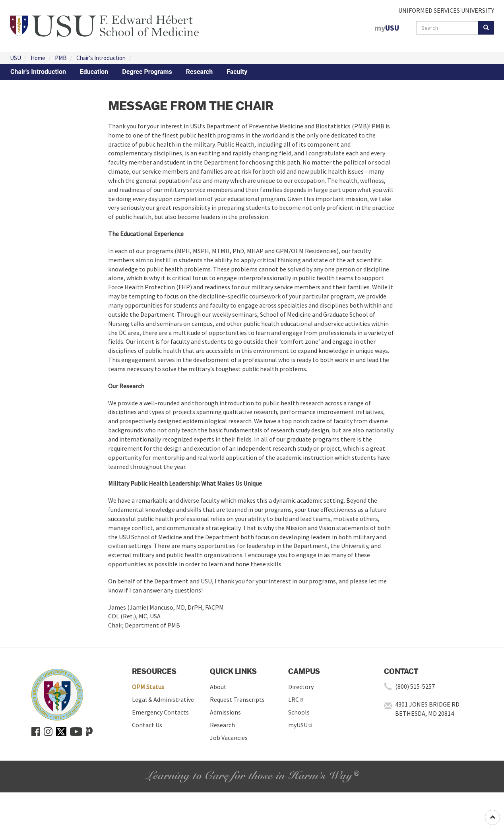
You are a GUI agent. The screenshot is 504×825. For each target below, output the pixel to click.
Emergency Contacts (160, 712)
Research (199, 72)
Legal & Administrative (163, 699)
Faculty (237, 72)
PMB (61, 58)
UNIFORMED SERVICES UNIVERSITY (446, 10)
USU (16, 58)
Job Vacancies (229, 738)
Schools (299, 712)
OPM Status (148, 687)
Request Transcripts (237, 699)
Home (38, 58)
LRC (296, 699)
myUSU (301, 725)
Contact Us (147, 725)
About (218, 687)
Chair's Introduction (101, 58)
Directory (301, 687)
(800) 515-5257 (415, 686)
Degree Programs (147, 72)
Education (94, 72)
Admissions (225, 712)
